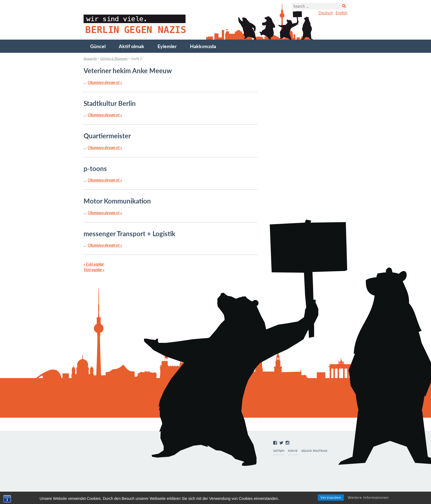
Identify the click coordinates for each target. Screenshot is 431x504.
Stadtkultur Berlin (110, 103)
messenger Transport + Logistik (129, 234)
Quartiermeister (107, 136)
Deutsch (326, 13)
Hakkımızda (203, 46)
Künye (293, 451)
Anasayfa (90, 58)
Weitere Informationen (368, 498)
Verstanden (331, 498)
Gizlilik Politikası (314, 451)
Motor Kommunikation (117, 201)
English (342, 13)
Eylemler (167, 46)
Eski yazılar (94, 264)
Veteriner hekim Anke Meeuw (128, 71)
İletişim (279, 451)
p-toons (95, 168)
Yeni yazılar (94, 270)
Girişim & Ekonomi (114, 58)
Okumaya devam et (105, 82)
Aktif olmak (132, 46)
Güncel (98, 46)
